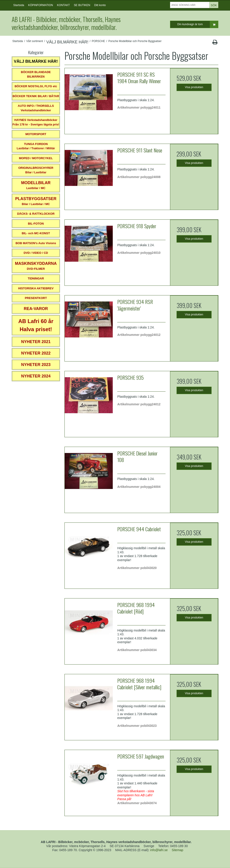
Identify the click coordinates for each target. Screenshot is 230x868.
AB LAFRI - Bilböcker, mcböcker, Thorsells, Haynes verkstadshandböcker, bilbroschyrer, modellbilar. (66, 23)
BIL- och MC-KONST (36, 233)
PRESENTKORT (36, 298)
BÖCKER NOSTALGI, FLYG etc (36, 86)
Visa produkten (194, 87)
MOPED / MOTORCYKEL (36, 158)
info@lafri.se (159, 850)
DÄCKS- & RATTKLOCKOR (36, 214)
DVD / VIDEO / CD (36, 253)
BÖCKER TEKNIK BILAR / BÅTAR (36, 96)
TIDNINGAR (36, 278)
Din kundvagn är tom (198, 24)
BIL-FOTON (36, 224)
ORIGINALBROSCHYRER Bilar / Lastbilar (36, 170)
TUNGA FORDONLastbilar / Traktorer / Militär (36, 146)
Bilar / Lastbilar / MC (36, 201)
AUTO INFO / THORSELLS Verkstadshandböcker (36, 108)
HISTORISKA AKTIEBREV (36, 288)
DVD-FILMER (36, 266)
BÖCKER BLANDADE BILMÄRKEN (36, 74)
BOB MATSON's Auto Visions (36, 243)
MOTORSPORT (36, 134)
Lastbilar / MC (36, 185)
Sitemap (178, 850)
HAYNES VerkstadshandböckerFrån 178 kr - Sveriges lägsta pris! (36, 122)
